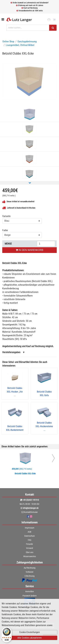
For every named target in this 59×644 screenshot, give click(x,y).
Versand (29, 548)
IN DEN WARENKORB (29, 250)
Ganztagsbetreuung (27, 41)
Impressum (30, 528)
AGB (29, 532)
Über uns (30, 552)
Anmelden (30, 591)
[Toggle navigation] (3, 19)
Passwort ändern (30, 596)
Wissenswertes (30, 556)
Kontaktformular (31, 512)
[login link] (49, 20)
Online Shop (8, 41)
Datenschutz (30, 536)
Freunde (29, 544)
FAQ (29, 540)
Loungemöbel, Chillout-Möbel (20, 45)
